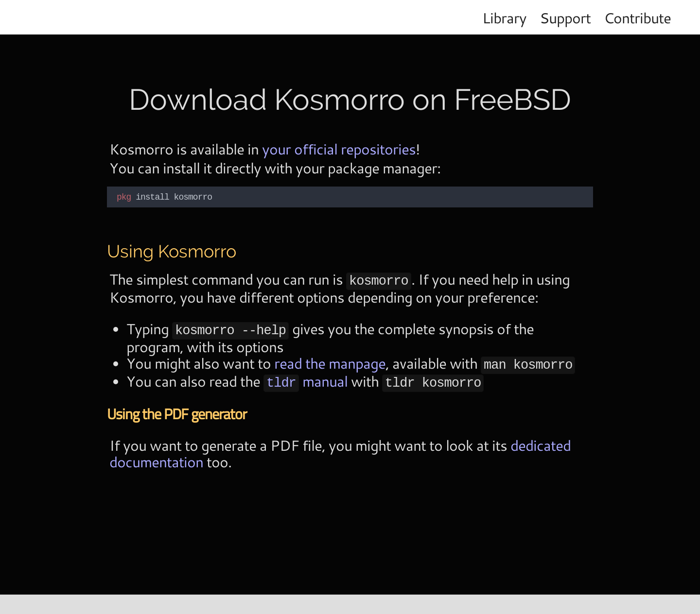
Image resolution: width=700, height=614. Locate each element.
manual (306, 378)
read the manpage (330, 361)
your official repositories (339, 149)
